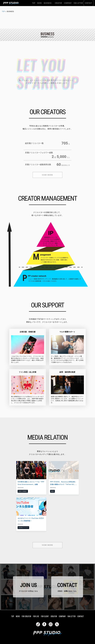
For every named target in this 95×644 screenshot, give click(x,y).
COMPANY (68, 3)
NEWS (40, 3)
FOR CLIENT (45, 616)
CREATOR (58, 3)
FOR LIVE (36, 616)
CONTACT (88, 3)
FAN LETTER (78, 3)
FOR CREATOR (26, 616)
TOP (34, 3)
